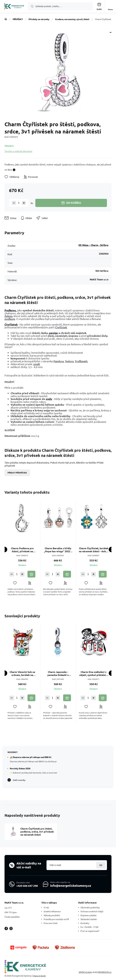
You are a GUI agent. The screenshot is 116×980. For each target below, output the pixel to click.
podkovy (10, 319)
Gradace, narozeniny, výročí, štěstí (72, 19)
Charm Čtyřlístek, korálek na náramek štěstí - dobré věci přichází (94, 550)
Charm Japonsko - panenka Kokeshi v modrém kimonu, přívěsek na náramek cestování (58, 673)
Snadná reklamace (52, 911)
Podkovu (10, 310)
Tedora (69, 361)
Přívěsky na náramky (39, 19)
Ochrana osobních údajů (92, 911)
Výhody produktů (52, 915)
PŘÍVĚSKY (18, 19)
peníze (53, 333)
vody (49, 399)
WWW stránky (85, 972)
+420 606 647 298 (27, 886)
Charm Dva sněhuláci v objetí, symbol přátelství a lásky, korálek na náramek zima (94, 673)
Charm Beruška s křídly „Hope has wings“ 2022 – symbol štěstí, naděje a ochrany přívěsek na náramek (58, 550)
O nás (46, 907)
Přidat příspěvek (17, 473)
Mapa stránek (39, 976)
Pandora (59, 361)
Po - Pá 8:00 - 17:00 (89, 927)
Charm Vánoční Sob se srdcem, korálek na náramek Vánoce (22, 673)
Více (10, 170)
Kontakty (85, 923)
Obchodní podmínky (90, 907)
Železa (8, 316)
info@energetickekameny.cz (71, 886)
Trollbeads (81, 361)
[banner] (14, 7)
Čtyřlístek (11, 324)
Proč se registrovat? (90, 931)
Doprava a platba (88, 915)
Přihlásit (101, 865)
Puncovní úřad (50, 923)
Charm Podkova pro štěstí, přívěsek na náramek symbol (22, 550)
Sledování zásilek (89, 919)
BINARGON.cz (105, 972)
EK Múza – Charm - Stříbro (93, 245)
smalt (37, 364)
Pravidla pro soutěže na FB (56, 919)
